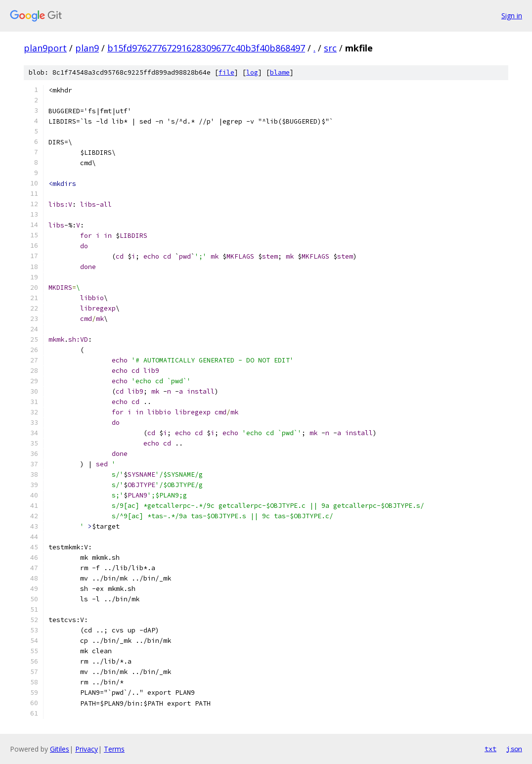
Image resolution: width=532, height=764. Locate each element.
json (514, 749)
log (252, 72)
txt (490, 749)
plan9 (87, 48)
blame (280, 72)
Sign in (512, 16)
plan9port (45, 48)
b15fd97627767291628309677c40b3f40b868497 (206, 48)
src (330, 48)
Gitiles (60, 749)
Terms (114, 749)
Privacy (87, 749)
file (226, 72)
